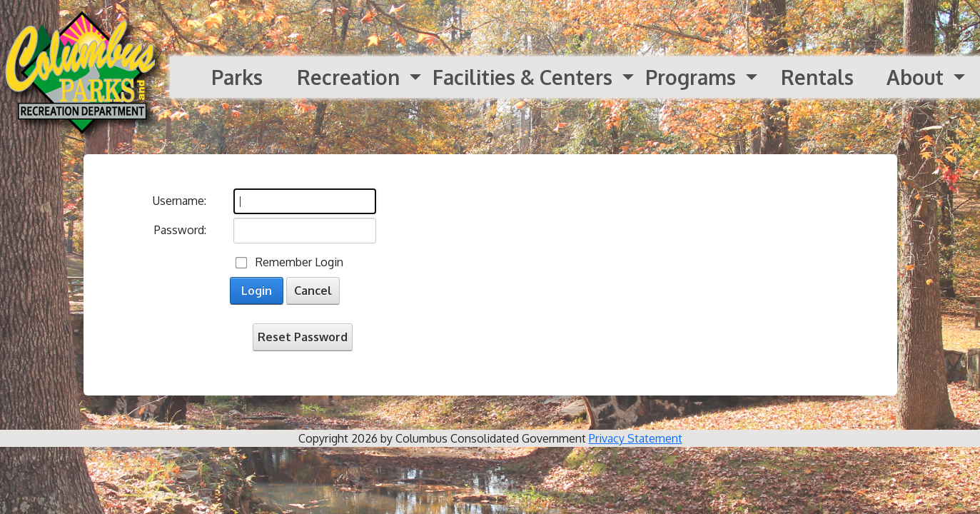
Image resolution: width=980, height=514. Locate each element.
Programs (693, 77)
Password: (180, 230)
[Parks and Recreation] (85, 77)
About (918, 77)
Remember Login (299, 262)
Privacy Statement (636, 438)
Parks (237, 77)
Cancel (313, 291)
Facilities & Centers (525, 77)
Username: (180, 201)
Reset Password (303, 337)
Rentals (817, 77)
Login (257, 291)
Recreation (351, 77)
